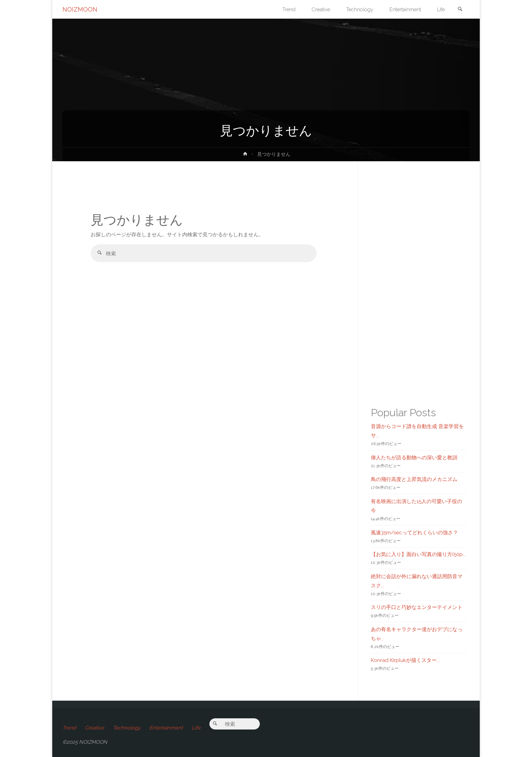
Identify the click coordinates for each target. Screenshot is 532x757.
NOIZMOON (80, 9)
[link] (460, 10)
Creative (94, 728)
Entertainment (166, 728)
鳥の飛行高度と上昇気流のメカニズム (414, 479)
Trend (69, 728)
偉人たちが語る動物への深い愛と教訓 (414, 458)
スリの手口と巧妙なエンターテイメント (417, 607)
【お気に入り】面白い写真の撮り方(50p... (418, 554)
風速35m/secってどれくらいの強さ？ (414, 533)
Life (196, 728)
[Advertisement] (204, 375)
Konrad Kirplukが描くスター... (405, 660)
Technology (127, 728)
